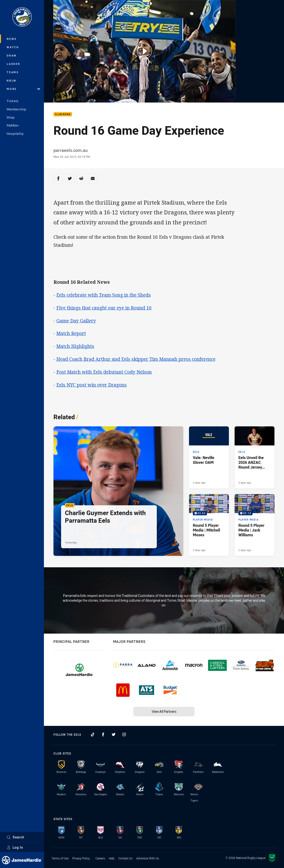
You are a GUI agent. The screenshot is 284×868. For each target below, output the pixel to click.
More (23, 89)
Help (112, 858)
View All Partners (164, 711)
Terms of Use (60, 858)
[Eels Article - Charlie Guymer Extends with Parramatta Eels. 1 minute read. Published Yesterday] (118, 491)
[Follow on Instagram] (124, 734)
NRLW (12, 80)
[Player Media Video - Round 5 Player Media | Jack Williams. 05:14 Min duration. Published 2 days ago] (255, 525)
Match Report (71, 333)
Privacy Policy (81, 858)
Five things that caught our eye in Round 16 (104, 308)
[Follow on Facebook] (103, 734)
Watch (13, 47)
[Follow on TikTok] (93, 734)
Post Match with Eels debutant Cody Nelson (104, 372)
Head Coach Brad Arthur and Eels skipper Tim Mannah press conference (136, 359)
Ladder (13, 64)
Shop (11, 117)
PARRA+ (13, 125)
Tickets (13, 101)
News (12, 39)
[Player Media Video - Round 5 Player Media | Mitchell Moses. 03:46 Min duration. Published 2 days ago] (209, 525)
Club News (63, 114)
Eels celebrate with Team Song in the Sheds (104, 295)
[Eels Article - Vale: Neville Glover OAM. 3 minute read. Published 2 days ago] (209, 457)
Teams (13, 72)
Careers (100, 858)
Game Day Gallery (76, 321)
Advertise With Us (148, 858)
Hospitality (15, 134)
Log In (15, 847)
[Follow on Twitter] (114, 734)
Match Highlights (75, 346)
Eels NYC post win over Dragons (92, 385)
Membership (16, 109)
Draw (12, 55)
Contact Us (125, 858)
